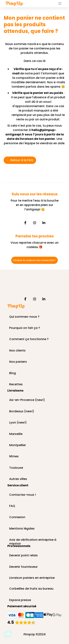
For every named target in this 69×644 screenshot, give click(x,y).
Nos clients (17, 351)
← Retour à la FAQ (20, 160)
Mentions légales (22, 529)
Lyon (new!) (18, 423)
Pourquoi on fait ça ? (25, 328)
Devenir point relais (23, 556)
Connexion (17, 517)
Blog (13, 373)
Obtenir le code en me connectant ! (34, 260)
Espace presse (20, 600)
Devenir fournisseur (23, 567)
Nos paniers (18, 362)
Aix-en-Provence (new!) (27, 400)
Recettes (16, 384)
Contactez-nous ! (23, 495)
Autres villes (18, 479)
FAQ (12, 506)
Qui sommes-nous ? (24, 317)
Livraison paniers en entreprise (32, 578)
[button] (8, 634)
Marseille (16, 434)
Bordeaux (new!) (22, 411)
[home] (13, 3)
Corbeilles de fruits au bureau (31, 589)
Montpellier (18, 445)
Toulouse (16, 468)
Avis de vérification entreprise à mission (33, 540)
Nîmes (14, 456)
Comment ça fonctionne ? (29, 339)
